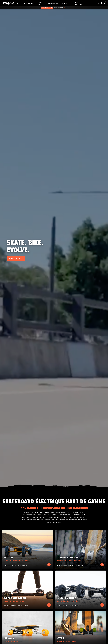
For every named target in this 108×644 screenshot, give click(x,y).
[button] (99, 3)
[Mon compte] (102, 3)
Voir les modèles (16, 258)
